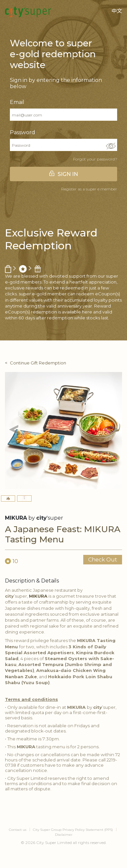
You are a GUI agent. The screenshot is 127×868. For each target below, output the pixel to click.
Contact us (18, 830)
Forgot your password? (95, 159)
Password (23, 132)
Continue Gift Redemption (38, 363)
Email (17, 102)
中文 (117, 11)
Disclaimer (64, 835)
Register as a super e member (89, 189)
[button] (14, 431)
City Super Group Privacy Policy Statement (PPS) (73, 830)
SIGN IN (68, 174)
